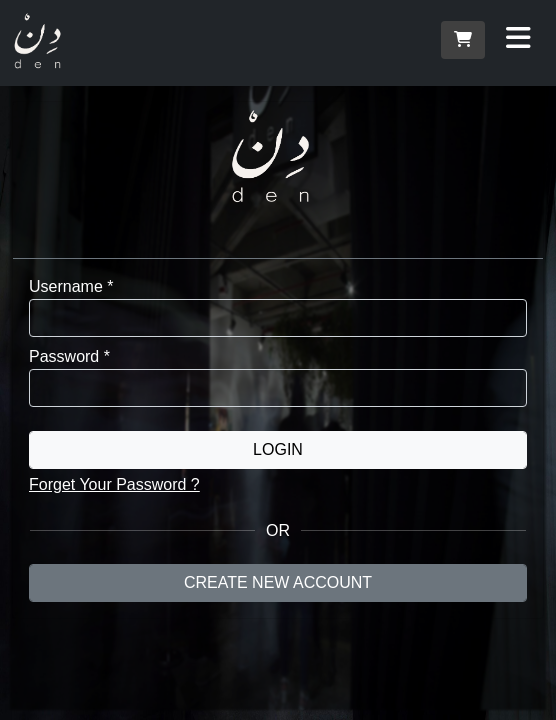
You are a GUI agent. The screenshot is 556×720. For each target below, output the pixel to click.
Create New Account (278, 582)
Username (71, 286)
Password (69, 356)
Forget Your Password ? (114, 484)
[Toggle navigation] (518, 38)
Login (278, 449)
